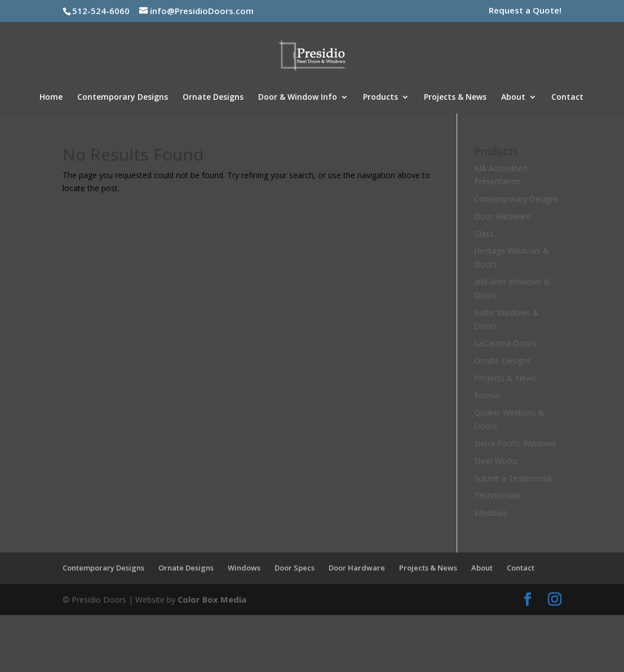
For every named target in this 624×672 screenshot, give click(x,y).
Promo (487, 395)
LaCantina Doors (505, 343)
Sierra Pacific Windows (515, 443)
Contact (567, 98)
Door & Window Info (298, 98)
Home (51, 98)
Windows (491, 513)
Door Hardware (503, 216)
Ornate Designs (213, 98)
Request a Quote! (525, 11)
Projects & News (455, 98)
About (513, 98)
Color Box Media (210, 598)
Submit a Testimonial (513, 478)
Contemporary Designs (123, 98)
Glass (484, 234)
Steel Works (496, 461)
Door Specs (295, 568)
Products (380, 98)
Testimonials (497, 495)
